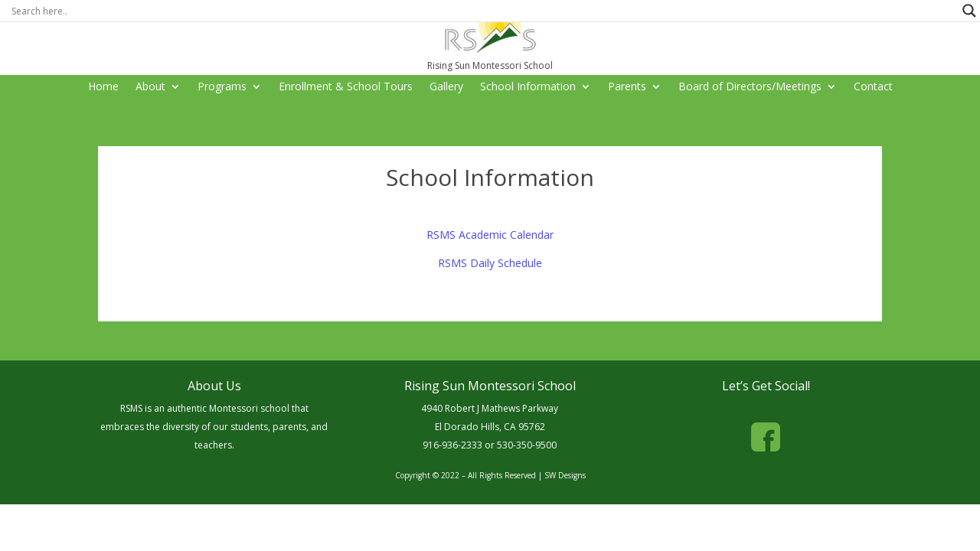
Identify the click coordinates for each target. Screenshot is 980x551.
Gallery (446, 87)
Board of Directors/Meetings (750, 87)
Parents (627, 87)
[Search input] (483, 11)
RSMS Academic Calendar (490, 235)
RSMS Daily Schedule (490, 263)
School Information (528, 87)
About (150, 87)
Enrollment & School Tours (346, 87)
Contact (873, 87)
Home (103, 87)
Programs (222, 87)
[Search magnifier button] (969, 11)
